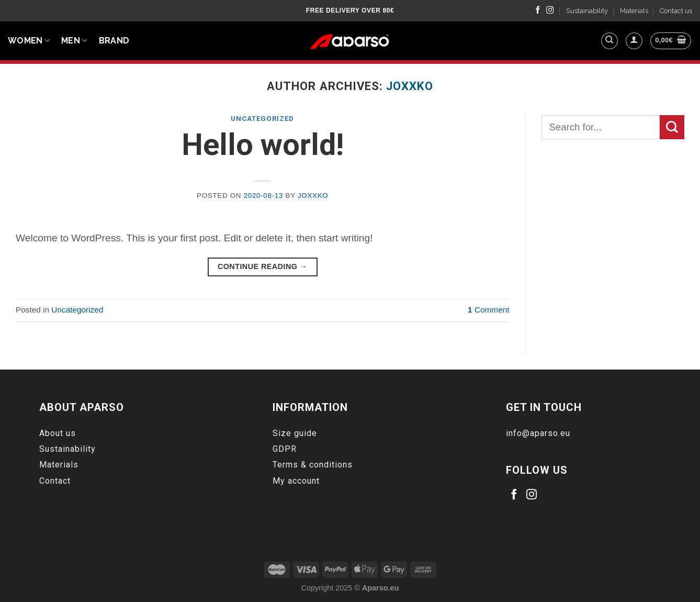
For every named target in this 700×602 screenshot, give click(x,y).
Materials (634, 11)
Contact (55, 481)
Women (29, 41)
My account (296, 481)
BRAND (114, 41)
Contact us (676, 11)
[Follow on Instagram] (550, 10)
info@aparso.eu (538, 433)
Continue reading (263, 267)
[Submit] (672, 127)
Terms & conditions (313, 465)
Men (74, 41)
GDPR (285, 449)
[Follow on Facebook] (538, 10)
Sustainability (587, 11)
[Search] (609, 41)
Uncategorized (262, 119)
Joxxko (410, 86)
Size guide (295, 433)
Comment (488, 310)
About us (58, 433)
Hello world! (263, 145)
